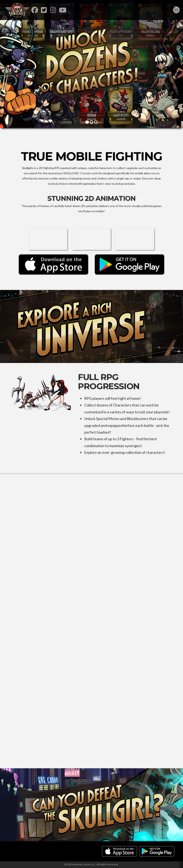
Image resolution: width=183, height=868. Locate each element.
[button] (176, 10)
